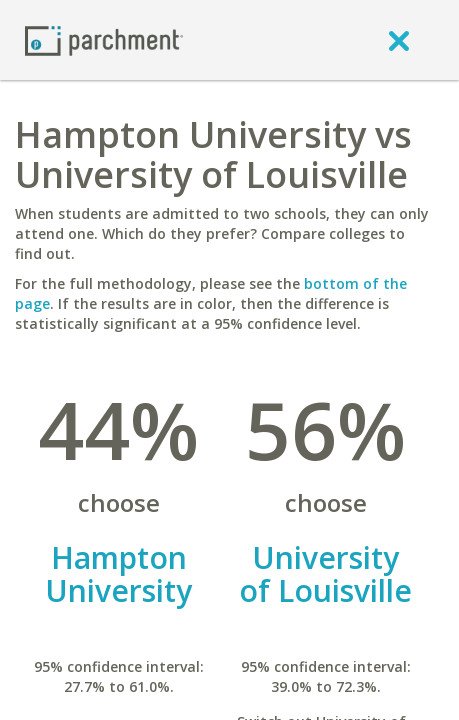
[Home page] (104, 39)
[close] (399, 40)
